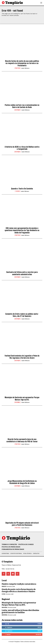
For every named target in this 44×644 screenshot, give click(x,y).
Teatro (18, 191)
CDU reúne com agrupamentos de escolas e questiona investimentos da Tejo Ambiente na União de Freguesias (22, 230)
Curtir (39, 624)
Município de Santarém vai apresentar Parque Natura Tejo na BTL (22, 399)
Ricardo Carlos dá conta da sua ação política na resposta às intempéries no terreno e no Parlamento (22, 63)
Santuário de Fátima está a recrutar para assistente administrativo (22, 273)
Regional (18, 402)
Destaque (18, 110)
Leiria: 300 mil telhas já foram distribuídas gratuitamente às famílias (20, 611)
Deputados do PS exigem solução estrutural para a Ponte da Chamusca (22, 524)
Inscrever (38, 634)
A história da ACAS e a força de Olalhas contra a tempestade (22, 148)
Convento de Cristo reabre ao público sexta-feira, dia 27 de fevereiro (22, 315)
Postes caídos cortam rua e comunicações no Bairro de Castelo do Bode (22, 106)
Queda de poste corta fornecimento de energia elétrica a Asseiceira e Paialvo (19, 590)
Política (18, 68)
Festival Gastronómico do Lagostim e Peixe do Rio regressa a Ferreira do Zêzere (22, 357)
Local (4, 594)
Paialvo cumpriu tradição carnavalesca (19, 584)
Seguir (39, 627)
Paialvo (4, 586)
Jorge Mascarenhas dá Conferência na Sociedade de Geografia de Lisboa (22, 482)
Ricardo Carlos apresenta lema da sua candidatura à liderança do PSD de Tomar (22, 440)
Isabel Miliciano (25, 68)
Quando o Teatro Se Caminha (22, 189)
